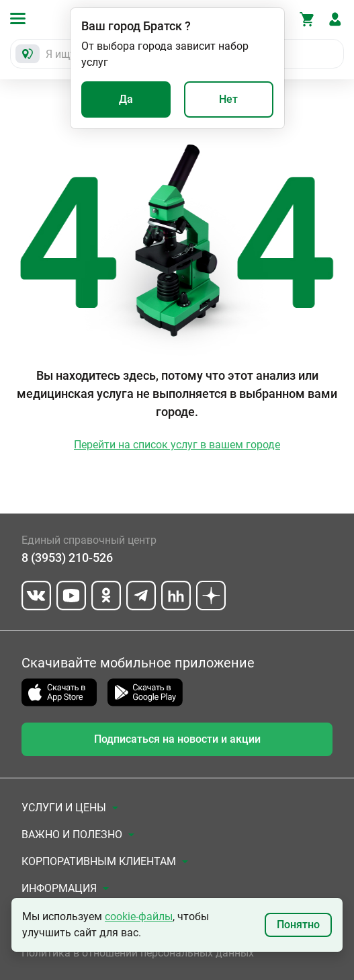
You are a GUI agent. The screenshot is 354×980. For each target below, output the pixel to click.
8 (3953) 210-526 (67, 558)
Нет (228, 99)
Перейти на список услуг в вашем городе (177, 445)
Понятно (298, 925)
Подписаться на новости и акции (177, 739)
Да (126, 99)
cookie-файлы (139, 916)
